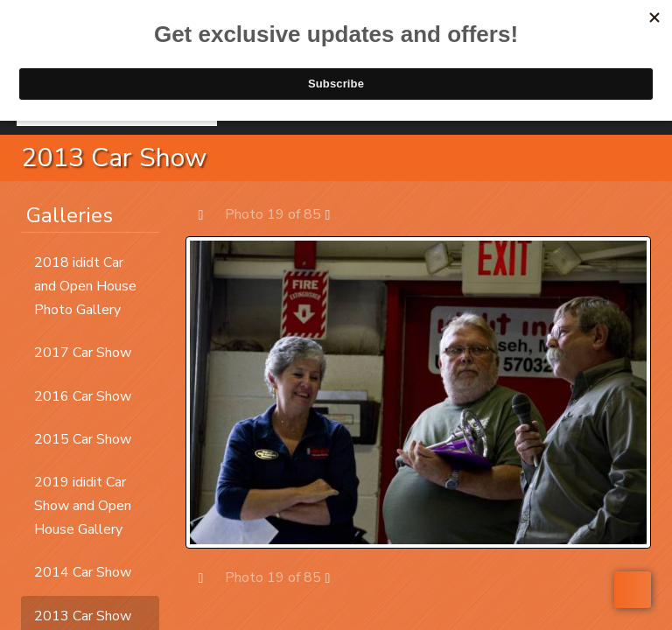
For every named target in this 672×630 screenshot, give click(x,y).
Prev (210, 214)
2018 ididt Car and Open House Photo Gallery (85, 286)
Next (336, 214)
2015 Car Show (83, 439)
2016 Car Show (83, 396)
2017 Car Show (83, 353)
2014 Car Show (83, 572)
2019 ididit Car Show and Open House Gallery (83, 506)
